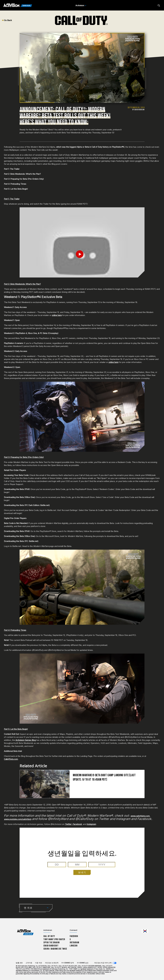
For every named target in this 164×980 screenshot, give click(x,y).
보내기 (82, 872)
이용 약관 (39, 963)
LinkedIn (74, 946)
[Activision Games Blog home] (25, 932)
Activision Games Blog (26, 740)
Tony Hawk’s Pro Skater (54, 939)
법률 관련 (19, 963)
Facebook (74, 936)
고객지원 (29, 963)
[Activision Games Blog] (18, 6)
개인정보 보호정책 (52, 963)
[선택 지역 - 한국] (145, 931)
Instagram (74, 943)
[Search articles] (159, 5)
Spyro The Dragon (51, 943)
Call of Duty (49, 936)
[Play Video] (82, 254)
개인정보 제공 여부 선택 (103, 963)
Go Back (7, 20)
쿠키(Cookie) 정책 (68, 963)
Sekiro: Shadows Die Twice (55, 949)
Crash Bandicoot (51, 946)
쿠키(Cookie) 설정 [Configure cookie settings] (83, 963)
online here (57, 315)
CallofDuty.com (11, 759)
